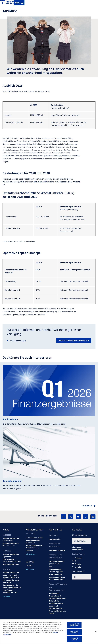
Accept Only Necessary (74, 632)
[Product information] (58, 596)
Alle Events (30, 569)
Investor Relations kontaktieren (74, 341)
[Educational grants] (51, 567)
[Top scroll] (89, 506)
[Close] (96, 632)
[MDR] (58, 570)
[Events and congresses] (58, 563)
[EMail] (93, 517)
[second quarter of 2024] (55, 539)
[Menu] (19, 3)
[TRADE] (58, 578)
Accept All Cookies (74, 639)
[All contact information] (82, 548)
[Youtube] (78, 564)
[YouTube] (78, 517)
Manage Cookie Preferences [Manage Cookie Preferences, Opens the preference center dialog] (74, 625)
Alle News (6, 596)
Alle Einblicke (31, 554)
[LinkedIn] (86, 517)
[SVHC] (56, 575)
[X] (71, 517)
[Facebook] (63, 517)
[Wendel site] (57, 550)
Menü (18, 3)
